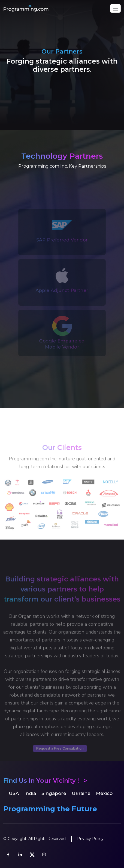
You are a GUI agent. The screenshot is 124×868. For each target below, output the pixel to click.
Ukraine (81, 793)
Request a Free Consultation (60, 759)
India (30, 793)
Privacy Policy (90, 839)
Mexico (104, 793)
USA (14, 793)
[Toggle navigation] (115, 8)
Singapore (54, 793)
